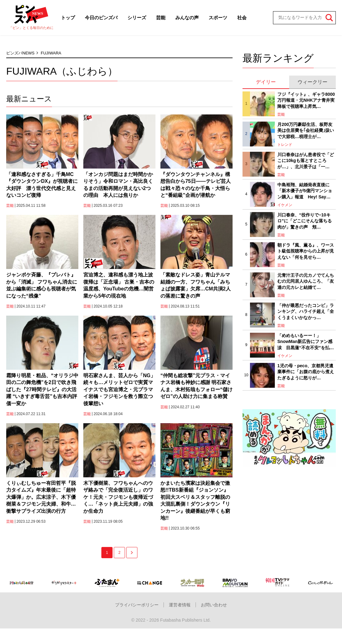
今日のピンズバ (101, 18)
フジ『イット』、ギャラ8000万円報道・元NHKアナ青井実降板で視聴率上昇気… (306, 100)
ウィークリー (312, 82)
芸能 (161, 18)
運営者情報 (180, 605)
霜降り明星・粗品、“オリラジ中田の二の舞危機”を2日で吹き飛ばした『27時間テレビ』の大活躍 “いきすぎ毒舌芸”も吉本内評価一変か (42, 389)
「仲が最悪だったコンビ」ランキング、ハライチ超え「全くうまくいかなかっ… (306, 311)
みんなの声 (187, 18)
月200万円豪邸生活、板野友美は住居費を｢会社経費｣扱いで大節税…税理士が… (306, 130)
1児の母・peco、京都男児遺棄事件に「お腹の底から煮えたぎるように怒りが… (306, 372)
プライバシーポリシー (137, 605)
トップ (68, 18)
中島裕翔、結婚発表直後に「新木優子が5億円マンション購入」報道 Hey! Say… (305, 191)
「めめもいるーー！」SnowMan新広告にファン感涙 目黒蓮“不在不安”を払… (306, 342)
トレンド (285, 145)
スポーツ (218, 18)
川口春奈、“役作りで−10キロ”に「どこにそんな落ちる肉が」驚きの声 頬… (305, 221)
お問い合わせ (214, 605)
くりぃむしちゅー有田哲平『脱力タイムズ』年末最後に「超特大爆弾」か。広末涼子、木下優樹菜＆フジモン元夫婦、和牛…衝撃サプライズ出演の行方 (41, 497)
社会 (242, 18)
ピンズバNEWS (20, 53)
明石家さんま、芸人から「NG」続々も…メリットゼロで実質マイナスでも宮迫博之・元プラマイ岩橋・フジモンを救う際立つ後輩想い (119, 389)
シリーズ (137, 18)
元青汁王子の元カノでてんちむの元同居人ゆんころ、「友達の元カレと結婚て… (306, 281)
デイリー (266, 82)
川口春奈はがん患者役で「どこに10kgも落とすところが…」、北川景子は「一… (306, 161)
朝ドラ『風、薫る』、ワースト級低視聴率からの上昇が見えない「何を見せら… (306, 251)
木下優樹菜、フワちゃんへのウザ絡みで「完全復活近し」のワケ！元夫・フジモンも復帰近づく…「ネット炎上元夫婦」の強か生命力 (118, 497)
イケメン (285, 205)
